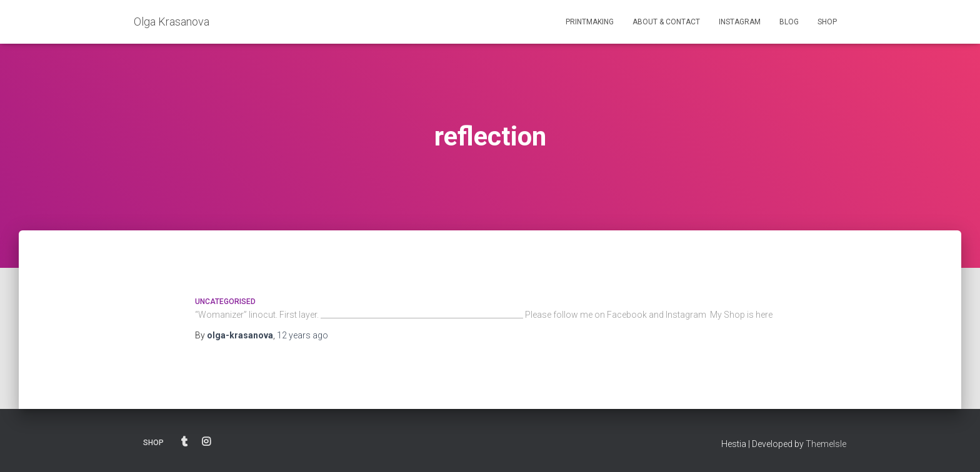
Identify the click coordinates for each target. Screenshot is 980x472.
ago (302, 335)
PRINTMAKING (590, 22)
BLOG (789, 22)
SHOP (827, 22)
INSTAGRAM (740, 22)
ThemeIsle (826, 444)
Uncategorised (225, 302)
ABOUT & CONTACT (666, 22)
